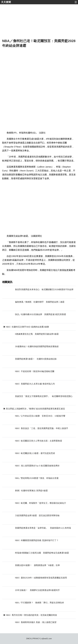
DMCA (29, 639)
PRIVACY (36, 639)
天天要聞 (6, 2)
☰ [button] (76, 2)
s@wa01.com (47, 639)
